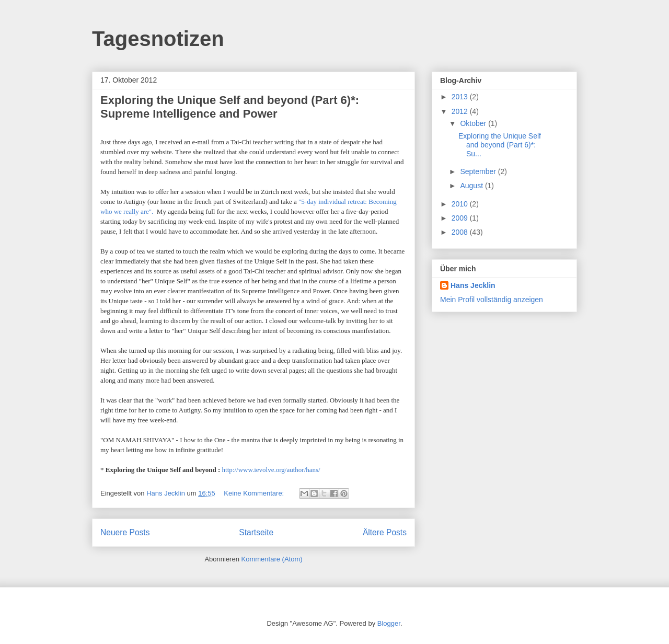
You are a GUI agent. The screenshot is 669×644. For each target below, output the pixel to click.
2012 (461, 111)
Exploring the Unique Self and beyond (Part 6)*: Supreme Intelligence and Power (230, 107)
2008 (461, 232)
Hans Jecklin (473, 285)
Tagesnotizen (158, 39)
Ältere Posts (385, 532)
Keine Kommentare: (255, 493)
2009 (461, 218)
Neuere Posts (125, 532)
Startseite (256, 532)
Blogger (389, 623)
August (472, 186)
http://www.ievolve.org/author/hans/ (271, 470)
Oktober (474, 123)
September (479, 171)
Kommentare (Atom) (272, 559)
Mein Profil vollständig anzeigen (492, 300)
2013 (461, 97)
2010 (461, 204)
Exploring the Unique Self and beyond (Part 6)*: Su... (500, 145)
